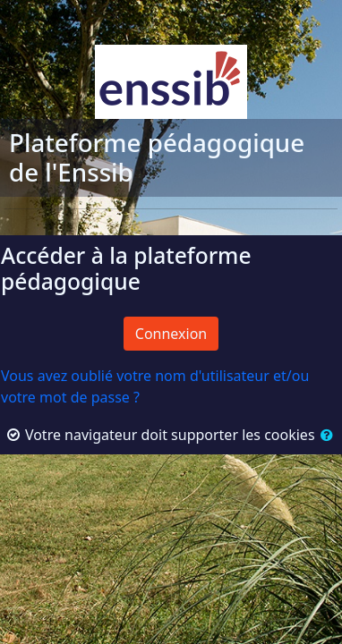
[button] (325, 435)
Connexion (171, 334)
